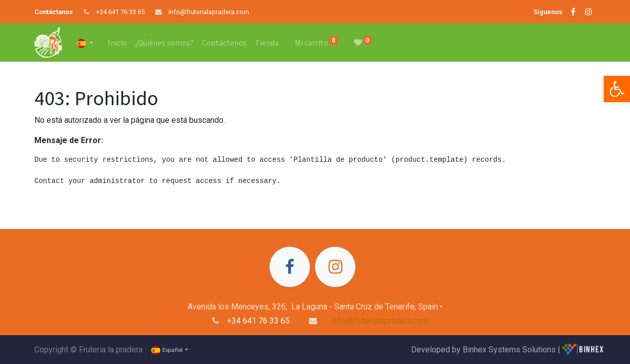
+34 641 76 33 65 (120, 12)
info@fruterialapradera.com (209, 12)
